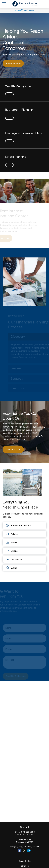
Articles (12, 534)
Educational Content (18, 526)
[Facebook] (20, 851)
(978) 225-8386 (28, 832)
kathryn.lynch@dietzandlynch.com (24, 846)
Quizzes (12, 551)
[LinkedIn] (29, 851)
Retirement (24, 866)
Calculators (14, 559)
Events (11, 542)
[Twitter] (24, 851)
